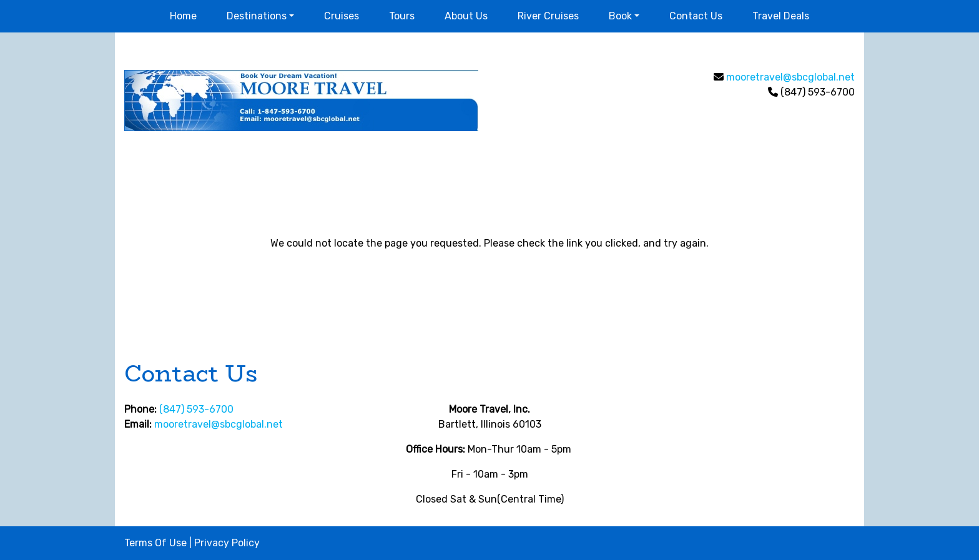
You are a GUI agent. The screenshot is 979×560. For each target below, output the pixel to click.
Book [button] (620, 16)
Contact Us (696, 16)
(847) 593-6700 (196, 409)
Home (183, 16)
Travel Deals (781, 16)
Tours (402, 16)
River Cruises (548, 16)
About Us (466, 16)
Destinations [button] (257, 16)
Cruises (342, 16)
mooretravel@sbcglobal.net (790, 77)
